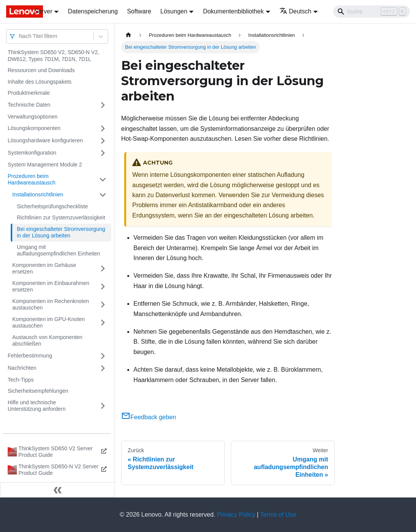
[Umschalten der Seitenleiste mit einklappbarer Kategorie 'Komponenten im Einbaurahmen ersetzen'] (103, 287)
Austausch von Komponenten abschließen (47, 341)
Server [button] (43, 11)
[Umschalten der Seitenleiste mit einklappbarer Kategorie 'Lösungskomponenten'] (103, 128)
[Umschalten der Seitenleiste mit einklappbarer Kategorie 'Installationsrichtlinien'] (103, 195)
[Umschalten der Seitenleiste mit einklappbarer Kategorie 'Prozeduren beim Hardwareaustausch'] (103, 180)
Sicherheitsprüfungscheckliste (52, 206)
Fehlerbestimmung (30, 356)
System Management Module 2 (45, 165)
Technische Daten (29, 105)
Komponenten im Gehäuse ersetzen (44, 268)
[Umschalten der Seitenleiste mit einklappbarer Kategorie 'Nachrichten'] (103, 368)
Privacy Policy (236, 515)
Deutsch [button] (296, 11)
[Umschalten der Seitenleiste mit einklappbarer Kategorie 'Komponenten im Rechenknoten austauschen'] (103, 305)
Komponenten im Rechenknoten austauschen (51, 305)
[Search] (372, 12)
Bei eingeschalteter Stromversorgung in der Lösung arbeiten (61, 232)
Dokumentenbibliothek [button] (233, 11)
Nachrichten (22, 368)
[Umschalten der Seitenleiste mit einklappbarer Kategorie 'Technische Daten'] (103, 105)
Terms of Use (278, 515)
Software (139, 11)
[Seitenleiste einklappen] (58, 490)
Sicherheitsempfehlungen (38, 391)
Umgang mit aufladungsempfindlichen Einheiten (58, 250)
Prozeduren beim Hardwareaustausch (32, 180)
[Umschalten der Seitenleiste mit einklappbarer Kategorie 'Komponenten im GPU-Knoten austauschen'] (103, 323)
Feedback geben (149, 417)
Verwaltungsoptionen (33, 117)
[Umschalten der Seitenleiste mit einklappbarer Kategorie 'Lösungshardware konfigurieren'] (103, 141)
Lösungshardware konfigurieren (45, 140)
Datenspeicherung (93, 11)
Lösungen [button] (174, 11)
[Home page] (128, 35)
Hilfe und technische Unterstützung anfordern (37, 406)
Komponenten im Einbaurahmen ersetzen (51, 287)
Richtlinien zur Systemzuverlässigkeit (61, 217)
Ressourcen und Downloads (41, 70)
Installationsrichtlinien (38, 194)
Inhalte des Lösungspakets (40, 82)
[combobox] (20, 36)
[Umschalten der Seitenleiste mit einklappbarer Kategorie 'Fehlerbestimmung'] (103, 356)
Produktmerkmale (29, 93)
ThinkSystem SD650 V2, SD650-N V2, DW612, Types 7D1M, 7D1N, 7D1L (53, 56)
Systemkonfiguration (32, 153)
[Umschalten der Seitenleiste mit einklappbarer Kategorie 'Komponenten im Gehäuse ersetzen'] (103, 269)
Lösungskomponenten (34, 128)
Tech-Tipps (21, 380)
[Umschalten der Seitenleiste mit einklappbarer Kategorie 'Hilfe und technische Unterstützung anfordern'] (103, 406)
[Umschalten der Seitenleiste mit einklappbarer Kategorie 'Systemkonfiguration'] (103, 153)
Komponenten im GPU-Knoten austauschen (49, 323)
